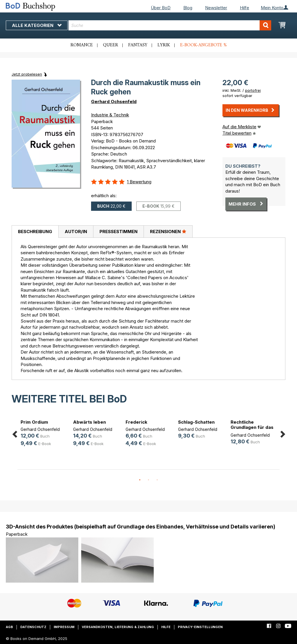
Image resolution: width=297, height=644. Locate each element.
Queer (111, 45)
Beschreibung (35, 232)
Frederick (136, 422)
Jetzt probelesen (27, 74)
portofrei (253, 90)
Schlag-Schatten (196, 422)
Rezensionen (168, 231)
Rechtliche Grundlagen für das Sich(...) (252, 427)
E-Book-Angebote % (203, 45)
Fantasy (138, 45)
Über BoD (161, 8)
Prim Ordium (34, 422)
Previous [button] (15, 433)
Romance (82, 45)
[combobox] (170, 25)
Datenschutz (33, 627)
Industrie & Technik (110, 115)
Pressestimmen (118, 232)
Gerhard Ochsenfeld (114, 101)
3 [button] (157, 480)
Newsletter (216, 8)
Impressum (64, 627)
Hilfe (245, 8)
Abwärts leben (89, 422)
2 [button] (148, 480)
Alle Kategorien (37, 25)
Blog (188, 8)
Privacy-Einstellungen (200, 627)
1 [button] (140, 480)
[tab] (35, 232)
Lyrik (164, 45)
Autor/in (76, 232)
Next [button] (282, 433)
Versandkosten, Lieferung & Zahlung (118, 627)
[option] (44, 434)
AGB (9, 627)
